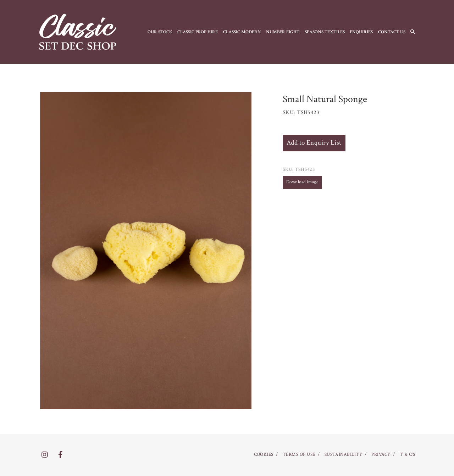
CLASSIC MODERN (242, 32)
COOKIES (264, 455)
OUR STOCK (160, 32)
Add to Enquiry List (314, 143)
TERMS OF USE (299, 455)
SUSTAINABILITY (344, 455)
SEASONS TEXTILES (325, 32)
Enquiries (361, 32)
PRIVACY (381, 455)
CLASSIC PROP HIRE (198, 32)
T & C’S (407, 455)
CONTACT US (392, 32)
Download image (302, 182)
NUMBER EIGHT (283, 32)
